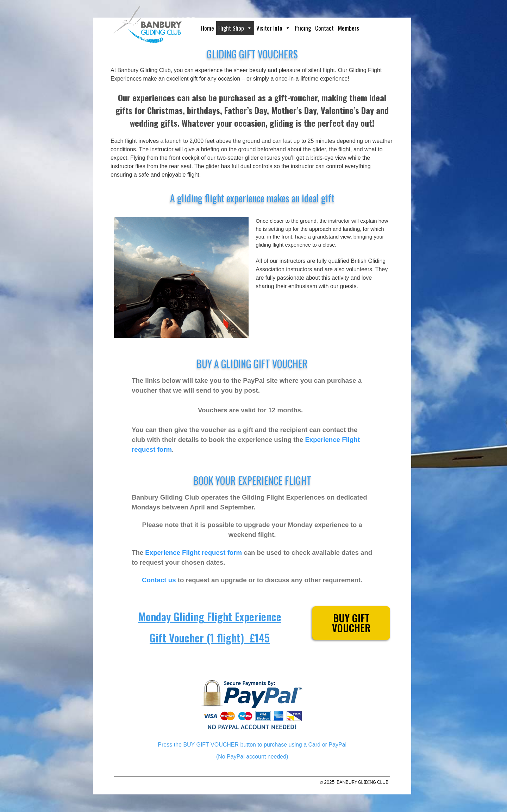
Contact (324, 28)
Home (208, 28)
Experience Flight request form (193, 553)
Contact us (159, 580)
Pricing (303, 28)
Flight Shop (235, 28)
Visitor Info (273, 28)
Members (349, 28)
